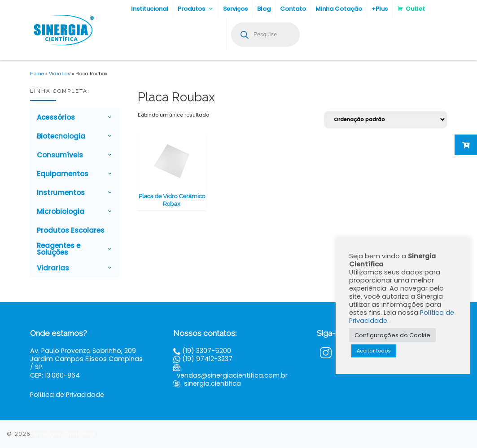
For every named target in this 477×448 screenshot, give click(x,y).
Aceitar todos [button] (374, 351)
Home (37, 74)
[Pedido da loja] (386, 120)
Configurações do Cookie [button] (392, 335)
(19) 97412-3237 (207, 359)
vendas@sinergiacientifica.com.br (232, 375)
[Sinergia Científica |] (63, 29)
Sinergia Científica (64, 434)
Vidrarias (60, 74)
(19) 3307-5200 (207, 351)
